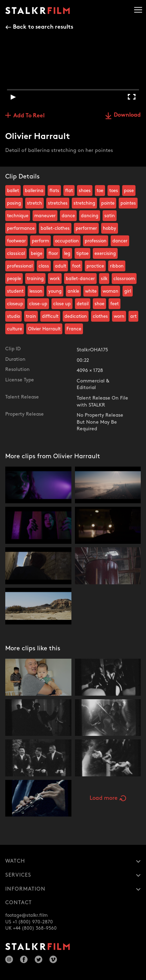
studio (13, 316)
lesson (36, 291)
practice (95, 266)
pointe (108, 203)
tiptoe (82, 254)
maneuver (45, 216)
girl (128, 291)
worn (119, 316)
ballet (13, 191)
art (133, 316)
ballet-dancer (80, 279)
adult (61, 266)
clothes (100, 316)
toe (100, 191)
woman (110, 291)
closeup (15, 304)
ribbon (117, 266)
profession (96, 241)
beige (37, 254)
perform (40, 241)
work (55, 279)
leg (67, 254)
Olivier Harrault (44, 329)
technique (18, 216)
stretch (34, 203)
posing (14, 203)
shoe (99, 304)
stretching (84, 203)
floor (53, 254)
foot (76, 266)
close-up (38, 304)
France (74, 329)
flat (69, 191)
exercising (105, 254)
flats (54, 191)
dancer (120, 241)
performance (21, 228)
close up (62, 304)
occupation (67, 241)
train (31, 316)
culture (15, 329)
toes (114, 191)
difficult (50, 316)
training (35, 279)
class (44, 266)
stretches (58, 203)
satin (110, 216)
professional (20, 266)
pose (129, 191)
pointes (128, 203)
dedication (76, 316)
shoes (85, 191)
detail (83, 304)
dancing (90, 216)
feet (114, 304)
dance (68, 216)
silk (104, 279)
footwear (16, 241)
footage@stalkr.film (26, 915)
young (55, 291)
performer (86, 228)
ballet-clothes (55, 228)
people (14, 279)
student (15, 291)
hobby (110, 228)
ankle (73, 291)
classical (16, 254)
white (91, 291)
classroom (124, 279)
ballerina (34, 191)
